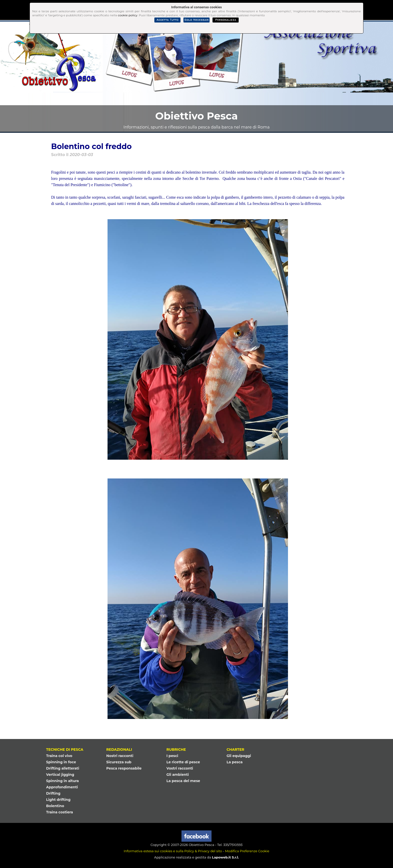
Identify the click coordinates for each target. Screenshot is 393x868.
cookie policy (128, 15)
